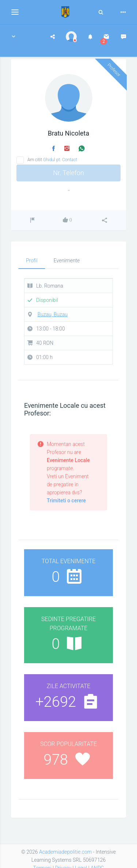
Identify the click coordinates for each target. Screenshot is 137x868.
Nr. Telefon (68, 173)
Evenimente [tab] (67, 261)
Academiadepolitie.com (65, 852)
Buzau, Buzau (52, 314)
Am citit (52, 160)
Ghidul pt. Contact (60, 160)
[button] (14, 37)
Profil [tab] (32, 261)
